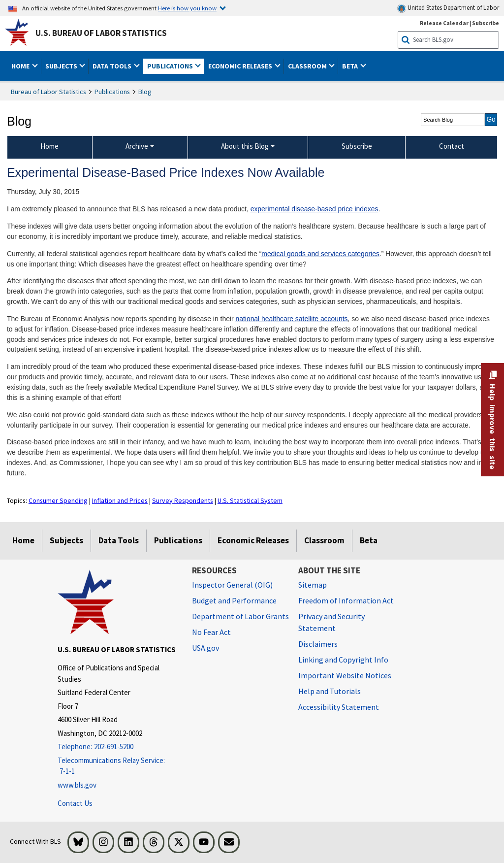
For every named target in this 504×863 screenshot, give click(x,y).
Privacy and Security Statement (331, 622)
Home (23, 540)
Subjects (66, 540)
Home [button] (21, 66)
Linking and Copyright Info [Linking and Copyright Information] (343, 660)
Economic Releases (253, 540)
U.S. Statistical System (250, 500)
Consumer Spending (58, 500)
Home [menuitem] (49, 146)
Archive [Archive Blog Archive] (137, 146)
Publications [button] (171, 66)
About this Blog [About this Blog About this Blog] (245, 146)
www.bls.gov (77, 785)
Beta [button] (351, 66)
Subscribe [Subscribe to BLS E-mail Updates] (486, 23)
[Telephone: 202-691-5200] (117, 747)
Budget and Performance (234, 600)
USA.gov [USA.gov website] (205, 648)
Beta (369, 540)
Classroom (324, 540)
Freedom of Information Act (346, 600)
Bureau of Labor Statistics (48, 92)
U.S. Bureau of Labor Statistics (101, 33)
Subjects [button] (62, 66)
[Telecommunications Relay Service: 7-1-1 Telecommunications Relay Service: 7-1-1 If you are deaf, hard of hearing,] (117, 766)
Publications (112, 92)
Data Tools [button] (113, 66)
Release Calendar (444, 23)
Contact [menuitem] (452, 146)
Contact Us (75, 803)
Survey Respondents (183, 500)
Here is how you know (187, 8)
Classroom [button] (308, 66)
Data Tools (119, 540)
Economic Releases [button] (241, 66)
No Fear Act (211, 632)
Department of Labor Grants (240, 616)
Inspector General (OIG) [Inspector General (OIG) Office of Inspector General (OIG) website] (232, 585)
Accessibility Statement (339, 707)
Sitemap (313, 585)
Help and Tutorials (330, 691)
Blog (145, 92)
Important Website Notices (345, 675)
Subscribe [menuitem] (357, 146)
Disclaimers (318, 644)
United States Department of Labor (448, 8)
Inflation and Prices (120, 500)
